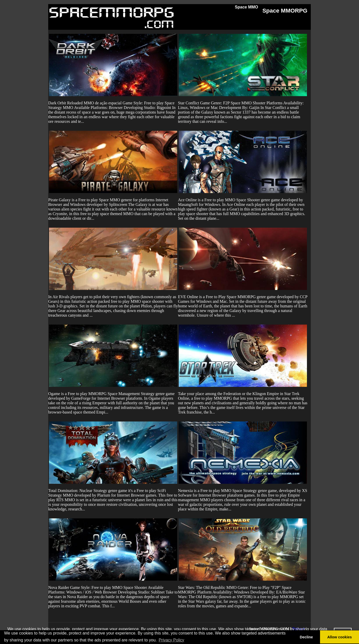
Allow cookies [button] (340, 637)
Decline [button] (306, 637)
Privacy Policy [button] (172, 640)
